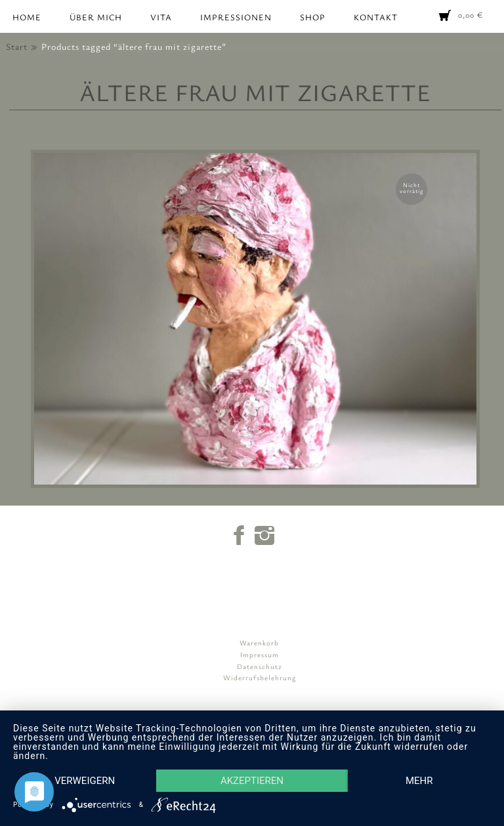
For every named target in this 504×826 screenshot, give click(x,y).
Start (17, 46)
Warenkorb (259, 642)
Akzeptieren (252, 781)
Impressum (260, 654)
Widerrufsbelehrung (260, 677)
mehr (419, 781)
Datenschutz (260, 666)
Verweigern (85, 781)
